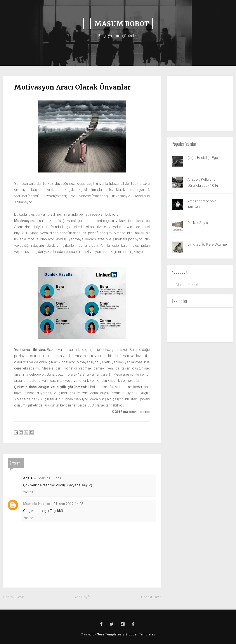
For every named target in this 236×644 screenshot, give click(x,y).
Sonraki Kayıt (14, 597)
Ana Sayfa (82, 597)
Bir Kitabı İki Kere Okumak (207, 244)
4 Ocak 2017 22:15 (49, 478)
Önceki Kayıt (151, 597)
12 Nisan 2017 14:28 (67, 504)
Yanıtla (28, 492)
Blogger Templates (140, 634)
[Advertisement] (200, 103)
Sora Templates (110, 634)
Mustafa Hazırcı (36, 504)
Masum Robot (187, 285)
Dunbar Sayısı (198, 223)
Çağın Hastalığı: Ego (203, 158)
